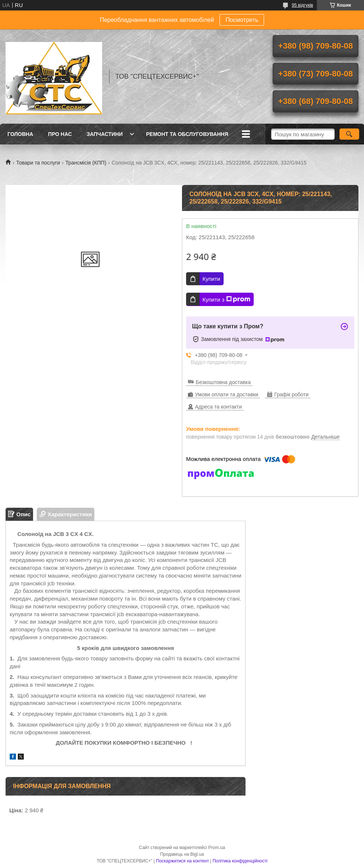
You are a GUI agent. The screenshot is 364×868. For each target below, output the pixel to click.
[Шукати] (349, 134)
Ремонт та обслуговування (187, 134)
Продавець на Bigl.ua (182, 854)
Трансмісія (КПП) (86, 163)
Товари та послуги (38, 163)
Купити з (226, 299)
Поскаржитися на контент (182, 861)
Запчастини (105, 134)
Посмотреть (242, 20)
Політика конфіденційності (240, 861)
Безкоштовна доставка (223, 382)
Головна (20, 134)
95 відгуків (303, 5)
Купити (211, 279)
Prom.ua (217, 848)
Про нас (60, 134)
